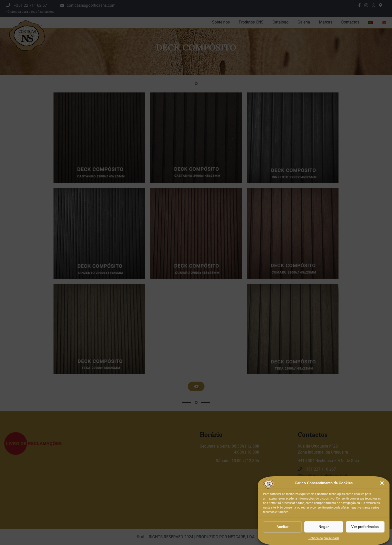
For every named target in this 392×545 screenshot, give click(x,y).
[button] (382, 501)
